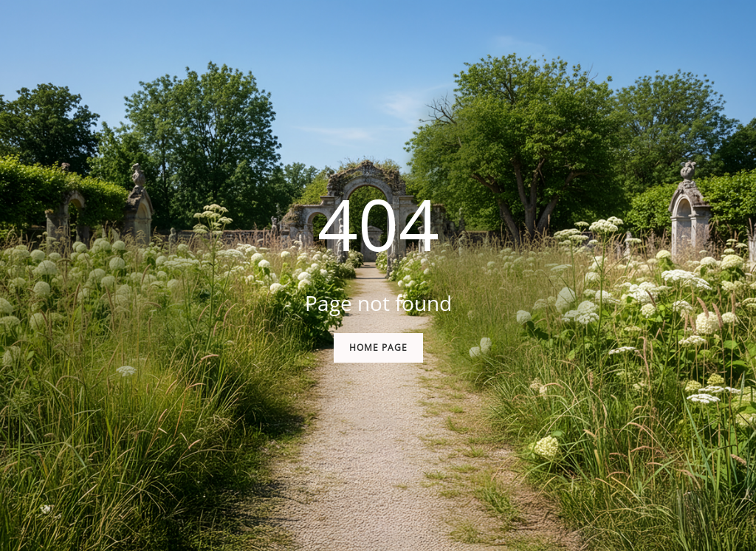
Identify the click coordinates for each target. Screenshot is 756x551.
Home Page (378, 348)
